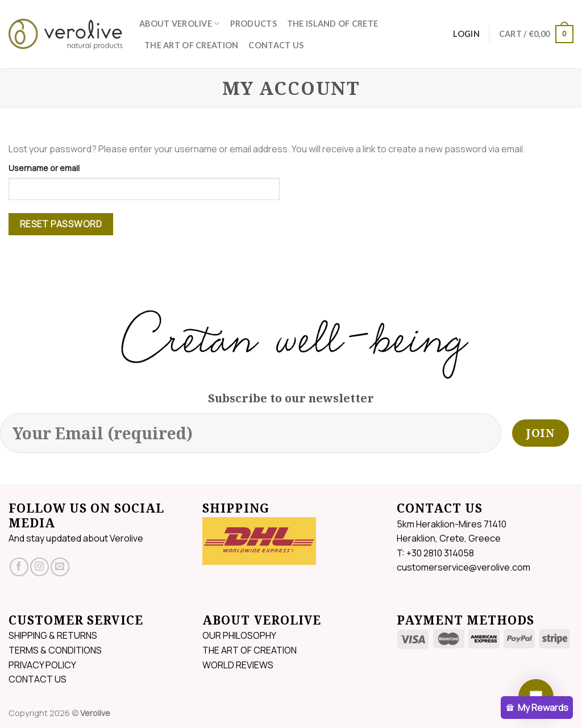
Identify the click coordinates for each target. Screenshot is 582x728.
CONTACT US (276, 45)
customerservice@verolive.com (463, 567)
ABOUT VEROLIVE (180, 24)
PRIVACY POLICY (42, 665)
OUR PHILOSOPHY (239, 635)
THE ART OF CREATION (191, 45)
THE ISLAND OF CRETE (332, 24)
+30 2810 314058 (440, 553)
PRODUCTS (253, 24)
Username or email (44, 168)
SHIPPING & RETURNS (53, 635)
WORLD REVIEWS (238, 665)
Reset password (61, 224)
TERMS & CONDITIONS (55, 650)
